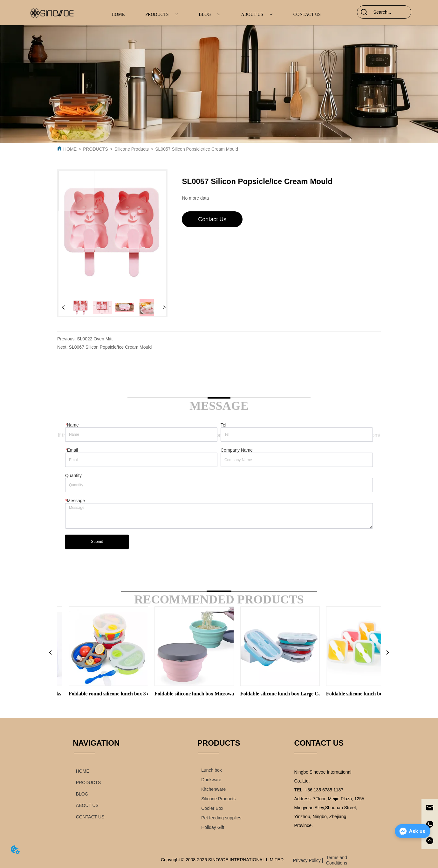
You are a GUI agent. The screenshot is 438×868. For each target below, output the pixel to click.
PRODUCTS (162, 14)
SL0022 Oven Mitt (95, 339)
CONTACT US (307, 14)
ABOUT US (257, 14)
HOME (118, 14)
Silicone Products (132, 149)
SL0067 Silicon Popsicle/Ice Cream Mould (110, 347)
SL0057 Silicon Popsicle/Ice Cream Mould (197, 149)
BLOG (209, 14)
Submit (97, 542)
